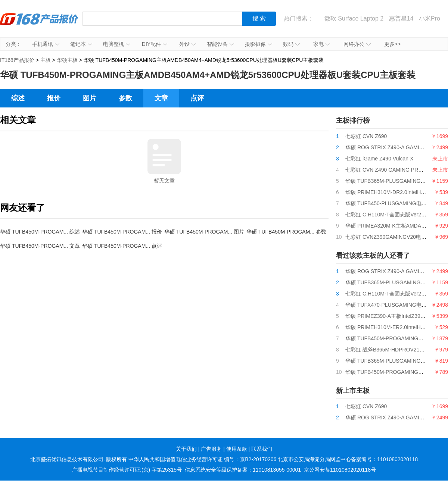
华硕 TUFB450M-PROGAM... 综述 (40, 232)
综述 (18, 98)
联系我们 (262, 449)
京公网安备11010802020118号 (340, 470)
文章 (161, 98)
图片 (90, 98)
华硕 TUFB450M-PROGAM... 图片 (204, 232)
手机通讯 (46, 44)
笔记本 (81, 44)
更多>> (392, 44)
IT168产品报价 (39, 24)
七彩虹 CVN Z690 (366, 136)
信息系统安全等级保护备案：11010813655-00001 (243, 470)
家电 (322, 44)
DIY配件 (155, 44)
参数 (125, 98)
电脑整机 (117, 44)
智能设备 (220, 44)
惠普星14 (401, 18)
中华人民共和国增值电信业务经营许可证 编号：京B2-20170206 (202, 459)
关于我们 (186, 449)
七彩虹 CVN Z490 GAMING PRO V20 (389, 170)
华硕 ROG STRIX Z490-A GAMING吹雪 (391, 147)
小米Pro (430, 18)
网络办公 (357, 44)
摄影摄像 (259, 44)
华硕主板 (67, 60)
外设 (188, 44)
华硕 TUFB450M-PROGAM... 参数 (286, 232)
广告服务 (211, 449)
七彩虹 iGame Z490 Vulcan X (379, 159)
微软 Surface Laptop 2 (354, 18)
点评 (197, 98)
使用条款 (237, 449)
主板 (46, 60)
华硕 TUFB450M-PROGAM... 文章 (40, 246)
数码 (291, 44)
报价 (54, 98)
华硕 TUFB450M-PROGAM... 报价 (122, 232)
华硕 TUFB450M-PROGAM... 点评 (122, 246)
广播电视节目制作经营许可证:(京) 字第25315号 (127, 470)
